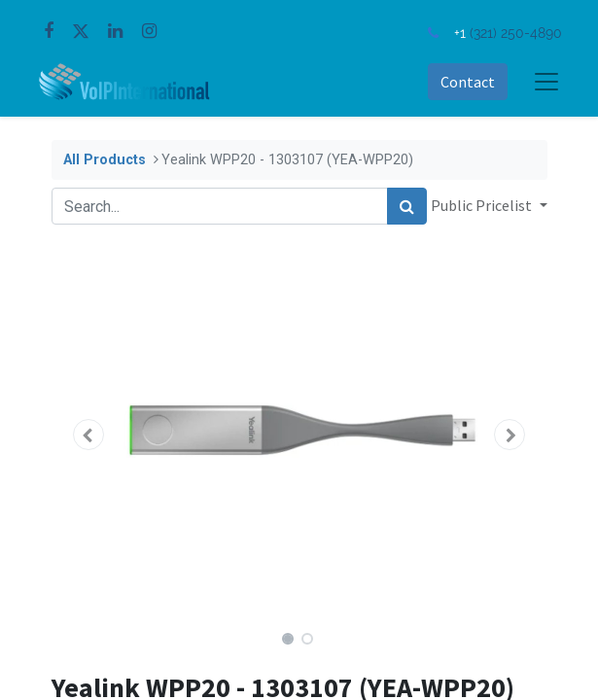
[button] (89, 435)
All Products (105, 160)
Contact (468, 82)
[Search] (407, 206)
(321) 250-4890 (516, 33)
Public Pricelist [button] (483, 205)
